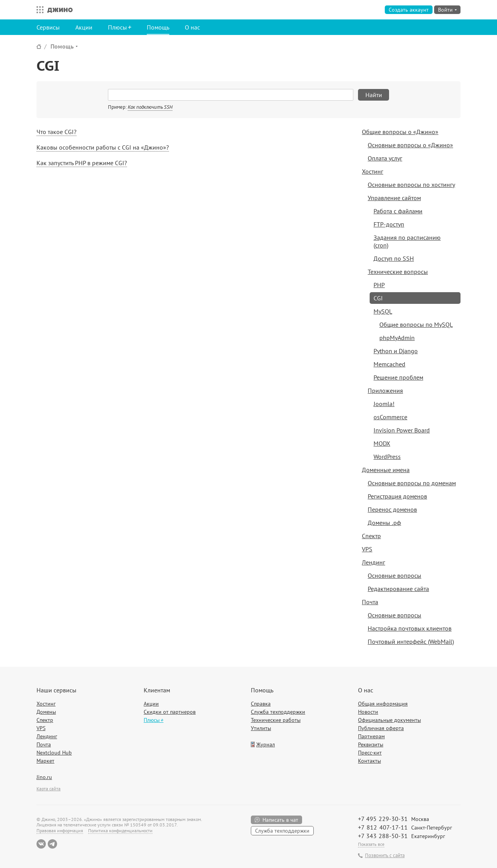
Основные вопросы (394, 575)
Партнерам (371, 736)
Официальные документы (389, 720)
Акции (84, 27)
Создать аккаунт (409, 10)
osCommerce (390, 417)
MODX (382, 443)
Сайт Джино (39, 46)
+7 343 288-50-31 (383, 836)
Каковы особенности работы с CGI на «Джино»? (103, 147)
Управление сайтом (394, 198)
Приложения (385, 390)
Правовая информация (60, 831)
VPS (367, 549)
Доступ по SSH (394, 258)
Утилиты (261, 728)
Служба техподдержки (278, 712)
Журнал (266, 744)
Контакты (369, 761)
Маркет (45, 761)
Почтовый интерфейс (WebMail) (411, 641)
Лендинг (374, 562)
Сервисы (48, 27)
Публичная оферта (381, 728)
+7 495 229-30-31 (383, 819)
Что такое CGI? (56, 132)
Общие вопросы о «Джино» (400, 132)
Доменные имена (386, 470)
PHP (379, 285)
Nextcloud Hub (54, 753)
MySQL (383, 311)
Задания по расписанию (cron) (407, 241)
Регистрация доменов (397, 496)
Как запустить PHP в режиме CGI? (82, 163)
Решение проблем (398, 377)
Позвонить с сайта (385, 856)
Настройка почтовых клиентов (410, 628)
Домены (46, 712)
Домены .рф (384, 523)
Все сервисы (38, 10)
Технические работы (276, 720)
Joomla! (384, 404)
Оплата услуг (385, 158)
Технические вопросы (398, 272)
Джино (60, 10)
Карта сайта (49, 789)
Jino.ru (44, 777)
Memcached (389, 364)
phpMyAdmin (397, 338)
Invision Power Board (402, 430)
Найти (374, 95)
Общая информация (383, 704)
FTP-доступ (389, 224)
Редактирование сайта (398, 589)
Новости (368, 712)
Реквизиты (371, 744)
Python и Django (396, 351)
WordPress (387, 457)
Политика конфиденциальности (120, 831)
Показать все (371, 844)
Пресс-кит (370, 753)
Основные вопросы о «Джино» (410, 145)
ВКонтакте (41, 844)
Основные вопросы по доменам (412, 483)
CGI (378, 298)
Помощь (158, 27)
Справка (261, 704)
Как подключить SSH (150, 107)
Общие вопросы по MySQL (416, 324)
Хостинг (373, 171)
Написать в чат (280, 820)
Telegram (52, 844)
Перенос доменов (392, 509)
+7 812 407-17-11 (383, 827)
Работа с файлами (398, 211)
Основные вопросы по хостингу (411, 185)
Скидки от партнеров (170, 712)
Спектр (371, 536)
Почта (370, 602)
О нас (192, 27)
